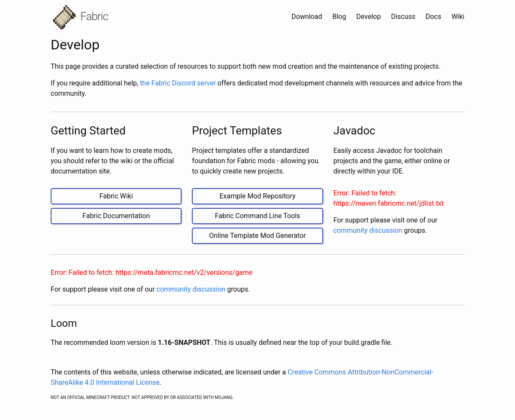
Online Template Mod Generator (257, 236)
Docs (434, 17)
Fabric (81, 17)
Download (307, 17)
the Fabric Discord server (178, 83)
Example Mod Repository (257, 196)
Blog (340, 17)
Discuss (404, 17)
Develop (369, 17)
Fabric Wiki (116, 196)
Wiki (458, 17)
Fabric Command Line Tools (258, 216)
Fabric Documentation (116, 216)
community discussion (368, 230)
